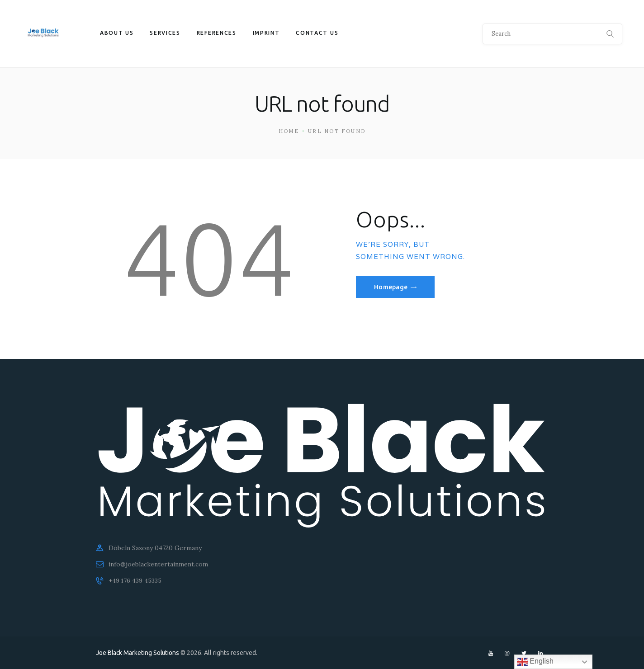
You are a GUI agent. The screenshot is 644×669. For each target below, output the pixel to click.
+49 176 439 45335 (136, 580)
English (535, 662)
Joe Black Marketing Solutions (138, 653)
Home (289, 131)
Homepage (392, 287)
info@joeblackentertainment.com (158, 564)
